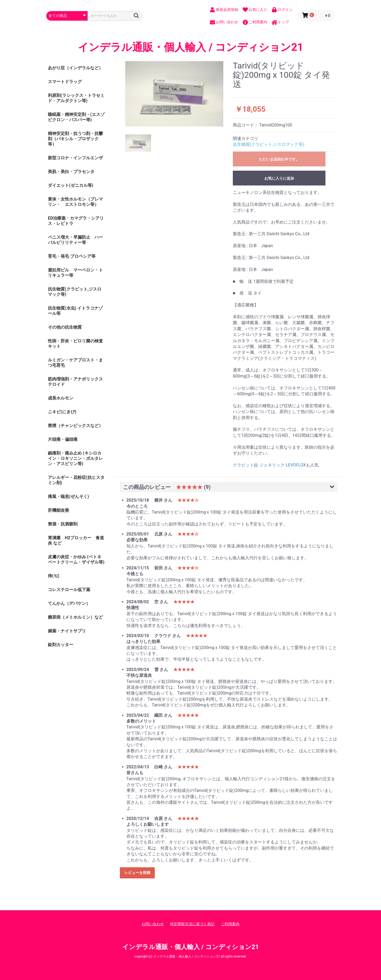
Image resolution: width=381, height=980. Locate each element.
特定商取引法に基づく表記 (192, 924)
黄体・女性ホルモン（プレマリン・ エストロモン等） (75, 202)
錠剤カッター (61, 645)
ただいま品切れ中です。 (279, 159)
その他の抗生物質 (65, 327)
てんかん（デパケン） (69, 603)
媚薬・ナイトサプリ (67, 631)
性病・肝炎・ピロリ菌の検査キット (75, 344)
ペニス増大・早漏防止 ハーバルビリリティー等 (75, 240)
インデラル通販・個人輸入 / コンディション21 (191, 47)
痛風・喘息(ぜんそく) (68, 496)
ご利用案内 (230, 924)
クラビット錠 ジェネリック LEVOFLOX (269, 465)
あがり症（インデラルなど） (75, 68)
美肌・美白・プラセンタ (71, 172)
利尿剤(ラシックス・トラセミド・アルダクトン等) (76, 98)
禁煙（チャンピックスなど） (75, 426)
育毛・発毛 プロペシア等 (72, 256)
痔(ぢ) (54, 576)
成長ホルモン (61, 398)
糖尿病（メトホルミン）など (75, 617)
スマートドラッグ (65, 82)
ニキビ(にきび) (62, 412)
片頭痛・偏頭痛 (63, 439)
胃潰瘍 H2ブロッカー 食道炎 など (76, 540)
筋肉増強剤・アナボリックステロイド (75, 382)
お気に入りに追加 (279, 178)
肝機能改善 (58, 510)
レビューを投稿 (137, 873)
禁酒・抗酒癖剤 (63, 524)
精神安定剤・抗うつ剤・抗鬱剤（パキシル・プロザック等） (75, 139)
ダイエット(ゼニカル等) (71, 185)
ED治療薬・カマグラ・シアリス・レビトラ (76, 221)
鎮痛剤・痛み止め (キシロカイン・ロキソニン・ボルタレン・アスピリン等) (75, 458)
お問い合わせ (153, 924)
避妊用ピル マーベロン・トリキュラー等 (75, 273)
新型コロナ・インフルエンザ (75, 158)
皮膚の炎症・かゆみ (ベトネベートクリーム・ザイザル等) (76, 559)
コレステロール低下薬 (69, 590)
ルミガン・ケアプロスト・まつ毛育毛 (75, 363)
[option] (174, 94)
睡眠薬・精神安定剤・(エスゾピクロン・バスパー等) (76, 117)
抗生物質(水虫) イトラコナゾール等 (75, 311)
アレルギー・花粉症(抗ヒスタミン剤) (76, 480)
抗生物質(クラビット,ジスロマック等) (75, 292)
